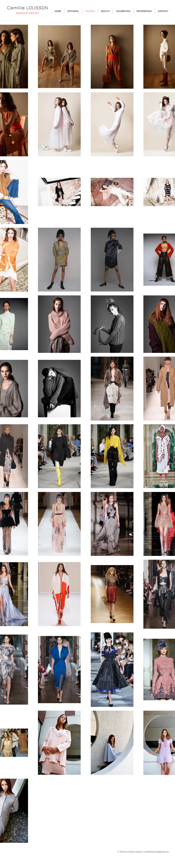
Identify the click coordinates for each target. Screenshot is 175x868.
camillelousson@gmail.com (157, 852)
